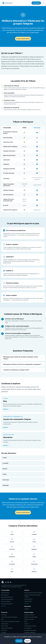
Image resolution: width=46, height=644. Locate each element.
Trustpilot (4, 633)
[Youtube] (10, 582)
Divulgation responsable (30, 630)
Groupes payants (28, 599)
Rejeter (28, 641)
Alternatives (28, 606)
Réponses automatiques (7, 599)
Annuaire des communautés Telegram (10, 622)
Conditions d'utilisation (30, 633)
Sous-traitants (28, 628)
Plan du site (4, 630)
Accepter (19, 641)
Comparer (27, 609)
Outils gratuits (5, 624)
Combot (5, 458)
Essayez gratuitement (23, 39)
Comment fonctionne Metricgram (9, 617)
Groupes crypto (28, 601)
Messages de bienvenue (7, 597)
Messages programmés (7, 604)
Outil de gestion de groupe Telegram (33, 593)
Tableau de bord (5, 593)
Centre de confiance (29, 615)
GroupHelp (5, 463)
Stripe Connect (5, 595)
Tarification (4, 615)
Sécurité (26, 624)
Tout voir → (4, 606)
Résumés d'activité (6, 602)
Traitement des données (30, 626)
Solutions (27, 590)
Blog (2, 619)
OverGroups (6, 480)
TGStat (4, 474)
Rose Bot (5, 469)
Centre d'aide (5, 626)
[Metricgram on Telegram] (8, 582)
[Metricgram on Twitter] (6, 582)
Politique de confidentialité (31, 617)
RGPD (26, 622)
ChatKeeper (6, 485)
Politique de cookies (29, 619)
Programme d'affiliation (7, 628)
